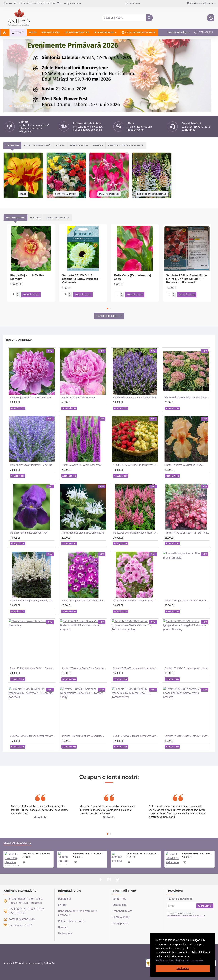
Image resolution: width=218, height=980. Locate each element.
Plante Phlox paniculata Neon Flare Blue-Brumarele (187, 601)
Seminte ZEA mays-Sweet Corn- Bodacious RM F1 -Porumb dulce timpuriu (84, 668)
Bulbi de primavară (37, 145)
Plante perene (109, 194)
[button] (204, 961)
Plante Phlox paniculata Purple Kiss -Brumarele (84, 601)
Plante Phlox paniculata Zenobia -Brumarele (135, 601)
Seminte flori (79, 145)
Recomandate (15, 218)
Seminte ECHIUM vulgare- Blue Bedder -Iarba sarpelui (143, 854)
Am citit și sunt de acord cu (186, 915)
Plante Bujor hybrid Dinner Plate (78, 397)
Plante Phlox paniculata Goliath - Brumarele (32, 668)
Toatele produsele (107, 316)
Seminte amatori (66, 194)
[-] (18, 296)
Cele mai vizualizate (17, 843)
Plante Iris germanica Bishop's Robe (29, 533)
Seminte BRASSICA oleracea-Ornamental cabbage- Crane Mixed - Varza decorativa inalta (37, 854)
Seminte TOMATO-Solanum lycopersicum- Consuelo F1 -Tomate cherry (84, 736)
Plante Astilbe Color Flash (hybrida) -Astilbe (187, 533)
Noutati (35, 218)
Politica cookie (164, 960)
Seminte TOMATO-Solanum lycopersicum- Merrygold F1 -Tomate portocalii (32, 736)
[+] (18, 293)
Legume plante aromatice (126, 145)
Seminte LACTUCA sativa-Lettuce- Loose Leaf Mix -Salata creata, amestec (187, 736)
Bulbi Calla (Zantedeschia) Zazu (133, 277)
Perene (98, 145)
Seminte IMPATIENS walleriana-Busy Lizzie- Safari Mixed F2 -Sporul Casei (198, 854)
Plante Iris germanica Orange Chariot (184, 465)
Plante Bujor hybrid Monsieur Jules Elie (30, 397)
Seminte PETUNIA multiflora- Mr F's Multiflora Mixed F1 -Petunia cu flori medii (187, 279)
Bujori (60, 145)
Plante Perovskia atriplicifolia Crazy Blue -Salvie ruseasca (32, 465)
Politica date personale (189, 960)
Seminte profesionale (152, 194)
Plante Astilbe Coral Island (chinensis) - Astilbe (135, 533)
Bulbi (23, 194)
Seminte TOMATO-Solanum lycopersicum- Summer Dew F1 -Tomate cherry (135, 736)
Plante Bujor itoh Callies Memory (27, 277)
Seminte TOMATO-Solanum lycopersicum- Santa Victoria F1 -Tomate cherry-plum (135, 668)
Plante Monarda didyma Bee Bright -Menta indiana (84, 533)
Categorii (12, 145)
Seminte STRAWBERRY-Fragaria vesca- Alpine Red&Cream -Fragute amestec (135, 465)
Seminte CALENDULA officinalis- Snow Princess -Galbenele (81, 279)
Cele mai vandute (58, 218)
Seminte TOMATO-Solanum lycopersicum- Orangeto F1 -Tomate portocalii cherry (187, 668)
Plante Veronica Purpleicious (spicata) (81, 465)
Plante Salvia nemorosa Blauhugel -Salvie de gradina (135, 397)
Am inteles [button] (183, 968)
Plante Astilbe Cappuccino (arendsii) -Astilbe (32, 601)
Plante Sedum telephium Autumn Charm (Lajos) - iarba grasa (187, 397)
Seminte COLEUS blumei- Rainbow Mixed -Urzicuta (89, 854)
